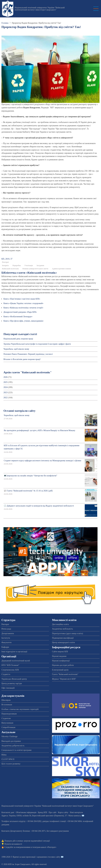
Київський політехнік (10, 269)
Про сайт (53, 812)
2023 (6, 392)
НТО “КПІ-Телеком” (10, 665)
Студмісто (6, 674)
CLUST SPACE (8, 759)
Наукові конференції (61, 661)
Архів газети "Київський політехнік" (28, 372)
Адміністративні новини (61, 269)
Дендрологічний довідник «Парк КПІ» (20, 312)
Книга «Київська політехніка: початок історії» (23, 308)
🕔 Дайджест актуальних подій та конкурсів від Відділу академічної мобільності (39, 506)
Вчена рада (6, 629)
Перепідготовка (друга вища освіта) (68, 633)
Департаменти (8, 633)
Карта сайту (63, 812)
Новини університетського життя (35, 269)
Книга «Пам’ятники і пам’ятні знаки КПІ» (22, 299)
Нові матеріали (76, 812)
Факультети (6, 642)
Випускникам (7, 723)
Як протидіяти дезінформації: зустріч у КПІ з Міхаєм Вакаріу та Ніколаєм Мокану (40, 430)
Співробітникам (8, 727)
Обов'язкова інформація (26, 812)
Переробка (16, 265)
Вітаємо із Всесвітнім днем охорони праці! (22, 359)
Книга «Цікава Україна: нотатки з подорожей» (23, 303)
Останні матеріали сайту (19, 411)
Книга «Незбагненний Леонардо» (18, 317)
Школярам (6, 700)
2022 (6, 398)
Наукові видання (59, 656)
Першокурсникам (9, 714)
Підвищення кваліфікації (63, 638)
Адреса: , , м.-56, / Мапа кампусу (41, 816)
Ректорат (5, 262)
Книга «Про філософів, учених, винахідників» (24, 321)
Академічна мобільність (62, 629)
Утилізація (29, 265)
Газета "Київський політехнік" (65, 674)
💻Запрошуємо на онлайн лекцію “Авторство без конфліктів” (30, 476)
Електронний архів (60, 670)
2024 (6, 387)
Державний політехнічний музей (16, 661)
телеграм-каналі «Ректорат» (44, 847)
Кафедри (5, 647)
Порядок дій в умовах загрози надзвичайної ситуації (27, 841)
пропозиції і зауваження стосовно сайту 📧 (45, 857)
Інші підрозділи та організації (14, 652)
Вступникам (7, 705)
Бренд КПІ (43, 812)
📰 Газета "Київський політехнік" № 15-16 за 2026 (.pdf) (28, 491)
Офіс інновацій (8, 688)
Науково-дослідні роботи (63, 665)
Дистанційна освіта (60, 624)
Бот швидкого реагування (58, 831)
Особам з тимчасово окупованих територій (20, 709)
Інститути (6, 638)
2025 (6, 382)
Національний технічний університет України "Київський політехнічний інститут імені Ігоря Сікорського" (40, 9)
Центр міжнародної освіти (63, 642)
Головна (5, 23)
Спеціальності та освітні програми (16, 750)
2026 (6, 377)
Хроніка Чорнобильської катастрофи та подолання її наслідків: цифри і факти (37, 344)
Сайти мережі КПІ (60, 652)
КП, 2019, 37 (7, 259)
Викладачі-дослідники (11, 741)
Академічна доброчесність (13, 746)
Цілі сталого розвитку (11, 764)
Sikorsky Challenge (9, 736)
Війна (4, 755)
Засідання (40, 265)
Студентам (6, 718)
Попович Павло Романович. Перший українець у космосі (28, 354)
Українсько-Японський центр (14, 679)
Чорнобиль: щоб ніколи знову (16, 349)
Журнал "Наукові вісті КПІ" (64, 679)
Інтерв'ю (5, 265)
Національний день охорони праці (18, 339)
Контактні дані (8, 812)
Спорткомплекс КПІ (10, 670)
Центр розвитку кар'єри (12, 683)
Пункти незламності (13, 844)
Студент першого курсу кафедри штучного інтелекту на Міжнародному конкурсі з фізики (43, 461)
